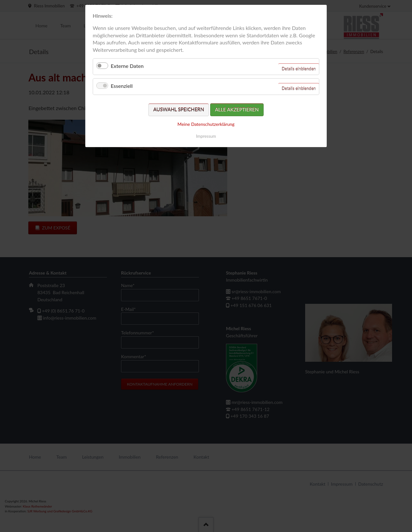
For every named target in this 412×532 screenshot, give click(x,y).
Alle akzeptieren (237, 109)
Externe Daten (127, 66)
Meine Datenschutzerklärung (206, 124)
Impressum (206, 136)
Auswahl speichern (179, 109)
